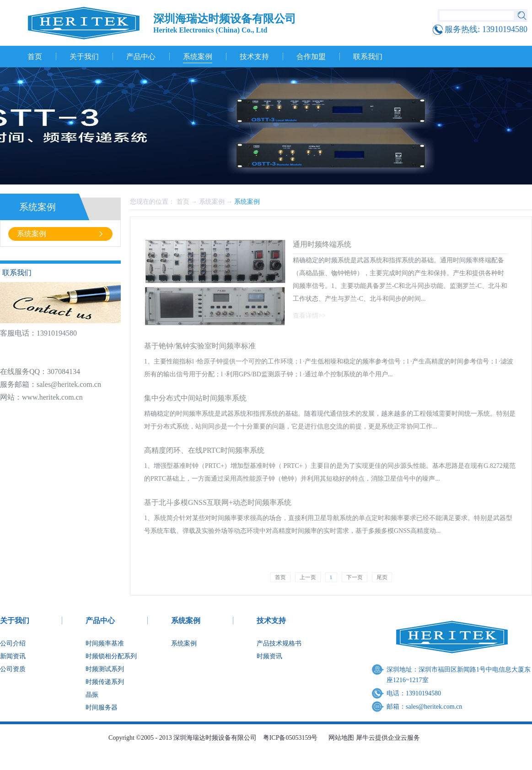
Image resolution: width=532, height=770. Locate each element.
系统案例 (212, 202)
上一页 (308, 577)
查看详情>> (309, 316)
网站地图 (340, 738)
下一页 (355, 577)
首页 (35, 57)
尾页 (382, 577)
